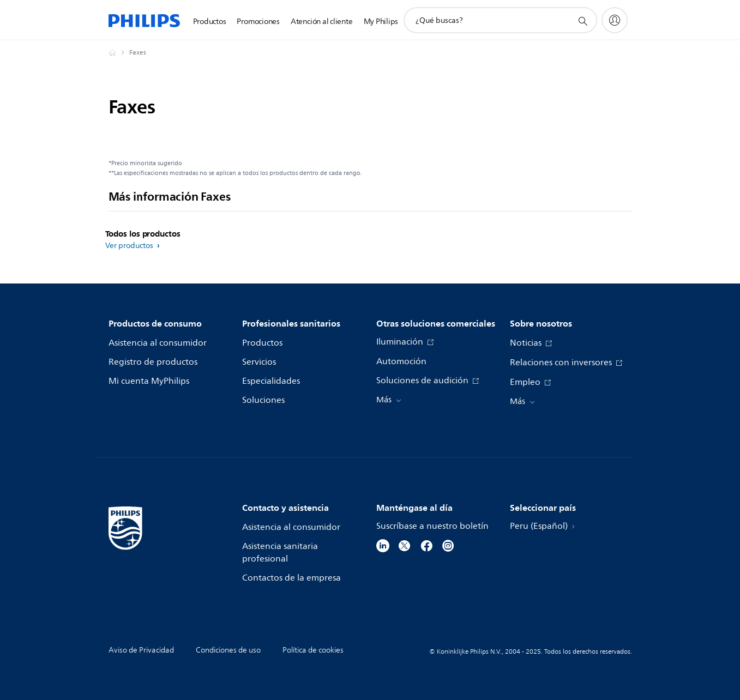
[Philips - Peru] (119, 52)
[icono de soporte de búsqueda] (582, 21)
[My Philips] (615, 20)
